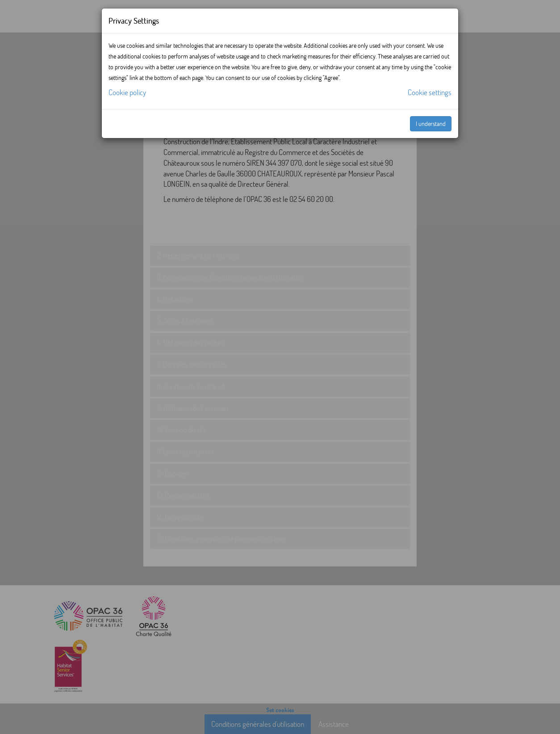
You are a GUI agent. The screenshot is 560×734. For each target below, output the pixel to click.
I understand (431, 124)
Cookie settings (430, 92)
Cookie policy (127, 92)
